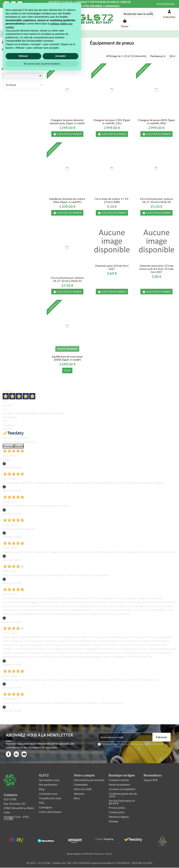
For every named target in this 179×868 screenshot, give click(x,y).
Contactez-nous (48, 794)
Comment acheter (119, 780)
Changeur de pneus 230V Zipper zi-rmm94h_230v (112, 122)
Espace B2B (151, 780)
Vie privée (99, 854)
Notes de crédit (83, 789)
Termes (109, 854)
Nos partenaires (48, 785)
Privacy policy (117, 808)
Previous (8, 446)
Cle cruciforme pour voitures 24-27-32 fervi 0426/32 (67, 280)
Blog (42, 789)
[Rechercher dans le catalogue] (152, 14)
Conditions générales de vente (123, 795)
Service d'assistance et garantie (122, 802)
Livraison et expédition (122, 789)
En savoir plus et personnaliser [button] (42, 858)
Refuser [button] (23, 851)
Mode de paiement (119, 785)
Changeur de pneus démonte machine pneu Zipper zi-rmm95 (67, 122)
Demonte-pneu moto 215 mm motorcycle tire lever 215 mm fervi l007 (156, 269)
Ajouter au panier (67, 134)
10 (172, 56)
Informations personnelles (89, 780)
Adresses (79, 794)
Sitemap (113, 822)
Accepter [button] (60, 851)
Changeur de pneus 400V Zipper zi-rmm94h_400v (157, 122)
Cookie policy (117, 813)
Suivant (19, 446)
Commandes (81, 785)
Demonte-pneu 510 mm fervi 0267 (112, 268)
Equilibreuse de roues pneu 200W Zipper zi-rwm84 (67, 358)
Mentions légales (119, 817)
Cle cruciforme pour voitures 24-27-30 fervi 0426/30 (156, 201)
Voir (67, 371)
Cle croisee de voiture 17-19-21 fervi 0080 (112, 201)
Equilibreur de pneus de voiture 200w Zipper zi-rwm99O (67, 201)
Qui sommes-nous (49, 780)
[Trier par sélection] (157, 56)
